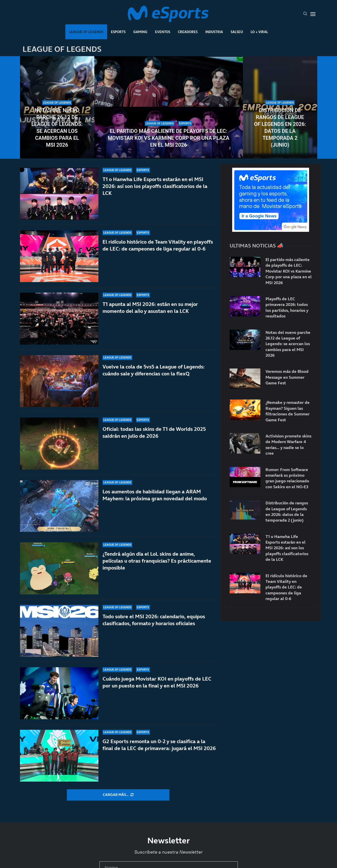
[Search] (305, 14)
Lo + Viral (259, 32)
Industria (214, 32)
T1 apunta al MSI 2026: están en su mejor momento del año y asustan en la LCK (150, 308)
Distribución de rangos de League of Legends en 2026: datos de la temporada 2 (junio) (280, 128)
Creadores (188, 32)
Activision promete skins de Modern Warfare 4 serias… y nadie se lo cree (288, 445)
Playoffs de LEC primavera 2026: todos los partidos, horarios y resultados (287, 307)
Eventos (163, 32)
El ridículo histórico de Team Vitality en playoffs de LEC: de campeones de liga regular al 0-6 (158, 245)
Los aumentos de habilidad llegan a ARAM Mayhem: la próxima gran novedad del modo (155, 503)
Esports (118, 32)
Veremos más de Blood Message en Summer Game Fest (287, 377)
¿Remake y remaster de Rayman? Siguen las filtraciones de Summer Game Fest (288, 411)
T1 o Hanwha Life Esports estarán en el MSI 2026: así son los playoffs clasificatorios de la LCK (155, 186)
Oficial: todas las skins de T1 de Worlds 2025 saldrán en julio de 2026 (154, 434)
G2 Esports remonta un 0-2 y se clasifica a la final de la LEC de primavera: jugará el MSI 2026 (159, 745)
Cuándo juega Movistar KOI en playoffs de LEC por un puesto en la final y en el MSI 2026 (157, 687)
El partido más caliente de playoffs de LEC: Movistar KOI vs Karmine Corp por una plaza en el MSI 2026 (169, 138)
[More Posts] (118, 795)
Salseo (237, 32)
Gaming (140, 32)
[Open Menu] (313, 14)
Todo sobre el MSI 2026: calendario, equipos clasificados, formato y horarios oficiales (154, 625)
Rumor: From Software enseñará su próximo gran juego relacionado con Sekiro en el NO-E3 (287, 478)
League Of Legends (86, 32)
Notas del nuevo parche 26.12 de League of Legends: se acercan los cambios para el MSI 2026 (57, 128)
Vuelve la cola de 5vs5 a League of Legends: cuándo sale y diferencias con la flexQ (154, 370)
